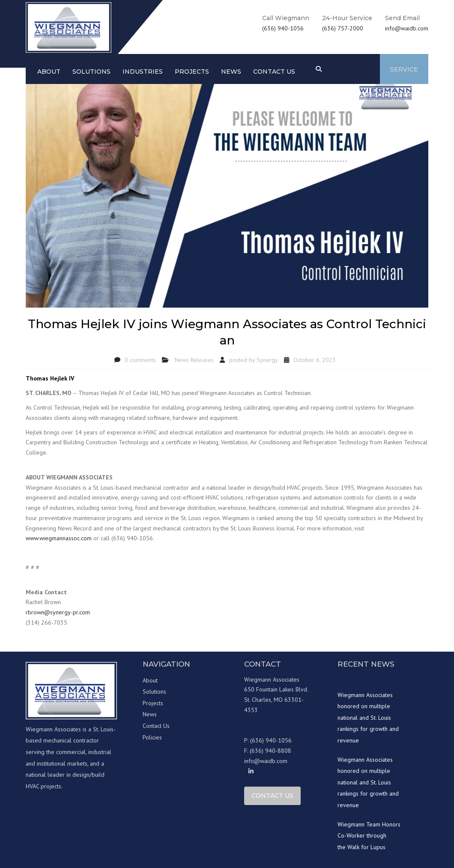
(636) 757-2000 (343, 28)
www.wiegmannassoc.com (59, 538)
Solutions (91, 72)
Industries (143, 72)
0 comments (140, 360)
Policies (152, 737)
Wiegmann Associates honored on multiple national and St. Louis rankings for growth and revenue (368, 718)
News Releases (194, 360)
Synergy (267, 360)
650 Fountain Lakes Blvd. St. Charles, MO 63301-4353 (276, 700)
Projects (192, 72)
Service (404, 69)
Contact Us (156, 726)
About (49, 72)
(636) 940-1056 (283, 28)
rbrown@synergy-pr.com (58, 612)
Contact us (274, 72)
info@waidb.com (407, 28)
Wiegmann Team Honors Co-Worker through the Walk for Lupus (369, 836)
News (231, 72)
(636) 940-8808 (270, 751)
